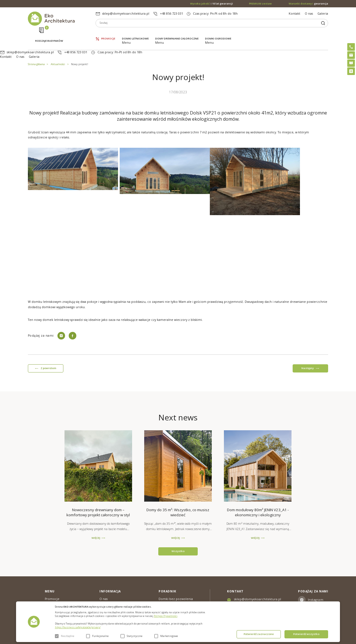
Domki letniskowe (135, 33)
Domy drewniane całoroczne (177, 33)
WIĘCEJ (96, 521)
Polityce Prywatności (166, 616)
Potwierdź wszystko (306, 634)
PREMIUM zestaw (171, 589)
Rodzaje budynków (49, 33)
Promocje (108, 33)
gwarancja (308, 4)
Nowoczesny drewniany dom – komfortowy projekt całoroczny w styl (98, 495)
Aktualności (58, 47)
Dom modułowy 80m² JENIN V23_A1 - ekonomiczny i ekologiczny (258, 495)
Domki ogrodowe (218, 33)
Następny (308, 351)
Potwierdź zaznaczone (259, 634)
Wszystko (178, 534)
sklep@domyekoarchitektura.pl (126, 14)
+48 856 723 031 (172, 14)
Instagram (316, 582)
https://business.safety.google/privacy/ (78, 627)
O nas (309, 14)
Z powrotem (48, 351)
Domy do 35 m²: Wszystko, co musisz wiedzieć (178, 495)
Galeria (323, 14)
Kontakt (294, 14)
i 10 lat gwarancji (212, 4)
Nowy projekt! (80, 47)
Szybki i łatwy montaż (174, 596)
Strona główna (36, 47)
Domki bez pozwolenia (176, 581)
